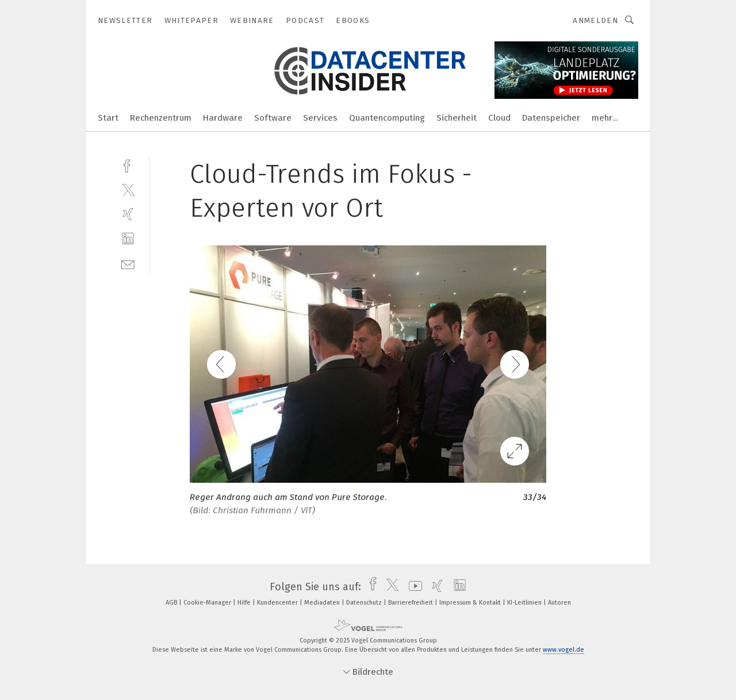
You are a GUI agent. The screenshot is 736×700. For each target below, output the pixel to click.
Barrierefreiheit (411, 603)
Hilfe (245, 603)
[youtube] (413, 587)
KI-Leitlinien (525, 603)
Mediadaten (323, 603)
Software (273, 118)
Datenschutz (365, 603)
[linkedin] (128, 239)
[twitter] (128, 189)
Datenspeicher (551, 118)
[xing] (128, 214)
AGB (172, 603)
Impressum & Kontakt (471, 603)
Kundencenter (278, 603)
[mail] (128, 264)
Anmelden (595, 20)
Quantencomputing (387, 118)
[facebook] (128, 165)
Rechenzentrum (161, 118)
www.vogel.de (563, 650)
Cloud (499, 118)
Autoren (559, 603)
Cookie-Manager (208, 603)
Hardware (223, 118)
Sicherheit (457, 118)
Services (320, 118)
